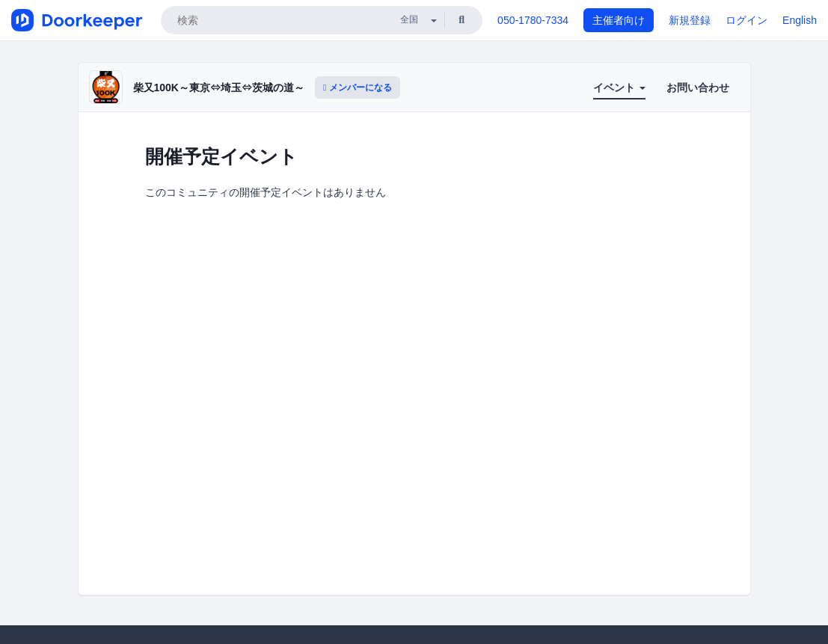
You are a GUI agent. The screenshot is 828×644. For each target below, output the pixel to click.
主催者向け (619, 20)
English (800, 20)
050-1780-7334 (533, 20)
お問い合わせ (698, 88)
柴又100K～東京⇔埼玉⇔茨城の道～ (219, 88)
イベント (619, 88)
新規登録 (690, 20)
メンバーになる (358, 88)
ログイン (746, 20)
